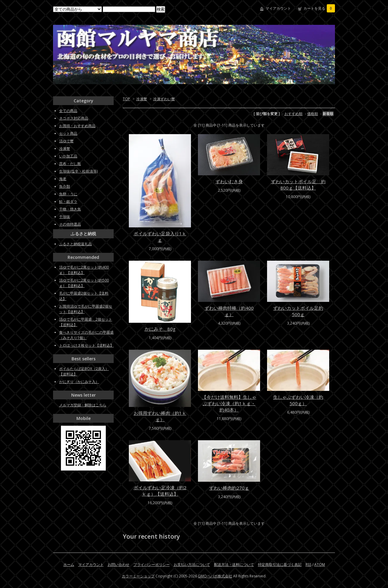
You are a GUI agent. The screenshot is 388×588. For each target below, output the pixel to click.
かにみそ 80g (160, 329)
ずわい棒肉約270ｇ (229, 488)
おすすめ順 (293, 114)
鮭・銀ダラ (68, 202)
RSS (308, 565)
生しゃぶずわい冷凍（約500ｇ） (298, 400)
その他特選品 (70, 224)
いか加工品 (68, 156)
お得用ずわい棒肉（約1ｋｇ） (160, 416)
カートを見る (319, 8)
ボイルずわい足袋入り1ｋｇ (160, 237)
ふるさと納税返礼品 (75, 244)
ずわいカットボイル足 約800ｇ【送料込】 (298, 185)
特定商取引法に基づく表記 (280, 565)
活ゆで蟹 (66, 141)
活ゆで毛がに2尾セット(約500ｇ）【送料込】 (84, 283)
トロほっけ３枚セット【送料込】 (86, 345)
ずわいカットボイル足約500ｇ (298, 311)
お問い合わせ (119, 565)
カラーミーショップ (138, 576)
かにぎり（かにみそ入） (79, 382)
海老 (63, 179)
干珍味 (65, 217)
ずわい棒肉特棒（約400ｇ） (229, 311)
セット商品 (68, 133)
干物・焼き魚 (70, 209)
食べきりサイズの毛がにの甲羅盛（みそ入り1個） (86, 335)
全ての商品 (68, 111)
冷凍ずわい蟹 (164, 99)
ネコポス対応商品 (74, 118)
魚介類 (65, 186)
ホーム (69, 565)
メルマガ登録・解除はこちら (83, 405)
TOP (126, 99)
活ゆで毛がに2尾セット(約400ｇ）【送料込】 (84, 270)
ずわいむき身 (229, 181)
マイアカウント (278, 8)
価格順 (313, 114)
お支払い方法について (192, 565)
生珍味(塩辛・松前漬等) (78, 171)
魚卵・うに (68, 194)
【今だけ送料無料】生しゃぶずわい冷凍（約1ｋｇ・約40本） (229, 403)
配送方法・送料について (234, 565)
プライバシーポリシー (152, 565)
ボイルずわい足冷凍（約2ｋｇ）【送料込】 (160, 491)
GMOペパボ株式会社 (215, 576)
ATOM (320, 565)
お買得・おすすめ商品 (77, 126)
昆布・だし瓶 (70, 164)
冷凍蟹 (142, 99)
